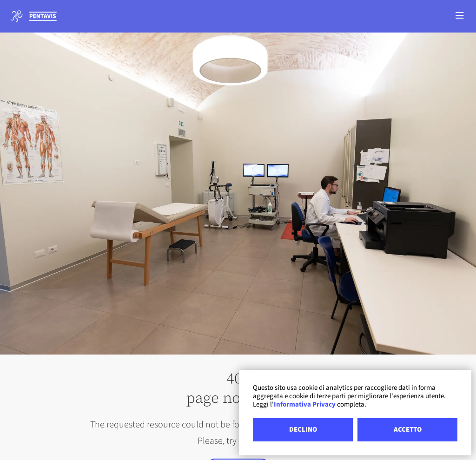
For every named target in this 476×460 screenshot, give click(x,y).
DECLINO (303, 430)
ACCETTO (408, 430)
